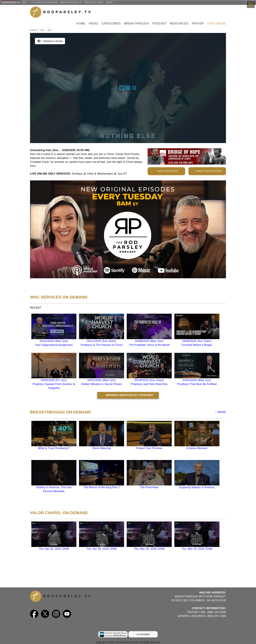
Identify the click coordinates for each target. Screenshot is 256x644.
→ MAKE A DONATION (166, 171)
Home (81, 23)
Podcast (159, 23)
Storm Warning (102, 448)
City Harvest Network (44, 2)
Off (42, 30)
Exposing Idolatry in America (197, 487)
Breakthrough (136, 23)
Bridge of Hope (94, 2)
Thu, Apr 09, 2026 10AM (102, 549)
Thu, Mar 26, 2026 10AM (149, 549)
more (110, 2)
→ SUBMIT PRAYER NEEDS (207, 171)
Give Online (217, 23)
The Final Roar (149, 487)
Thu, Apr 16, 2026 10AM (54, 549)
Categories (111, 23)
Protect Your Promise (149, 448)
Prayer (198, 23)
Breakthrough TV (71, 2)
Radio (93, 23)
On (49, 30)
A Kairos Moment (197, 448)
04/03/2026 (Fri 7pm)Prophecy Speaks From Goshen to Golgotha (54, 384)
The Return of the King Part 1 (102, 487)
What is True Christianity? (54, 448)
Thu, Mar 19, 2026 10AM (197, 549)
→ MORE (220, 412)
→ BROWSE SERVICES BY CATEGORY (128, 395)
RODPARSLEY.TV (11, 2)
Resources (179, 23)
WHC (25, 2)
